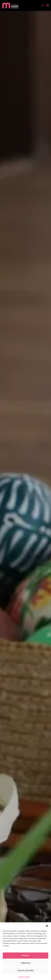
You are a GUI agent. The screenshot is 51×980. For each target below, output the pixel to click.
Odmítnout (25, 963)
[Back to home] (10, 5)
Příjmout (26, 955)
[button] (47, 926)
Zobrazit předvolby (26, 970)
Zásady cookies (24, 977)
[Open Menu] (48, 5)
